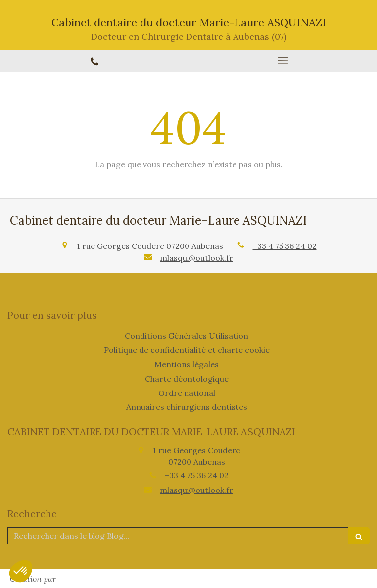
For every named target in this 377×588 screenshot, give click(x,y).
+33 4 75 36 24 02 (285, 246)
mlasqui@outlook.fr (196, 258)
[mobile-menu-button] (283, 61)
